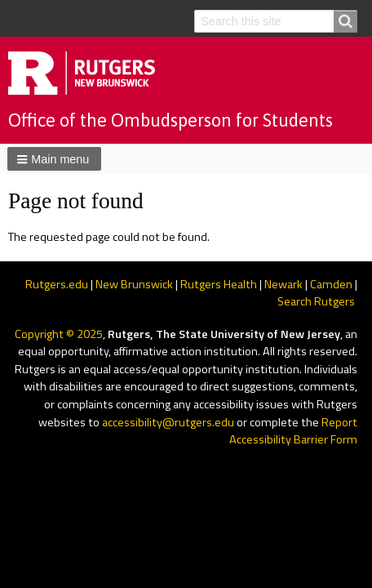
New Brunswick (134, 284)
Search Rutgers (316, 301)
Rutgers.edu (57, 284)
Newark (283, 284)
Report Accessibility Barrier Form (293, 431)
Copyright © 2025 (59, 334)
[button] (54, 158)
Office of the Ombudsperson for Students (170, 120)
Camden (331, 284)
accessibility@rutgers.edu (168, 422)
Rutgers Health (219, 284)
